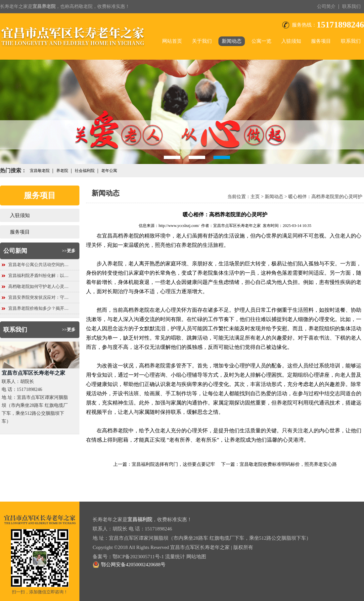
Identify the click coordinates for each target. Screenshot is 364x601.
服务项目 (321, 41)
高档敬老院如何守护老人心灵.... (38, 286)
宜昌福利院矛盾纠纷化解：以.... (38, 275)
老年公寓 (109, 171)
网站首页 (172, 41)
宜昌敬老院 (40, 171)
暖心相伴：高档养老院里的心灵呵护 (325, 197)
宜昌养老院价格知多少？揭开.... (38, 308)
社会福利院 (85, 171)
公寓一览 (261, 41)
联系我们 (351, 6)
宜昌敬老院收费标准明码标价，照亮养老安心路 (288, 464)
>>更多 (69, 251)
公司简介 (326, 6)
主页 (255, 197)
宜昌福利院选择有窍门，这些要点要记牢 (173, 464)
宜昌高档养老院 (120, 236)
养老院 (62, 171)
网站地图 (196, 557)
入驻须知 (291, 41)
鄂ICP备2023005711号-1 (138, 557)
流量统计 (175, 557)
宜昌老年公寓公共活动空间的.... (38, 265)
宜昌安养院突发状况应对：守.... (38, 297)
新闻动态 (232, 41)
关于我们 (202, 41)
